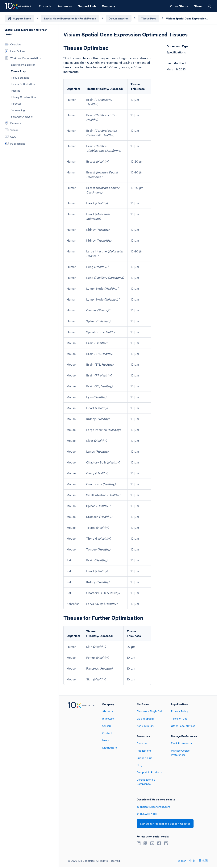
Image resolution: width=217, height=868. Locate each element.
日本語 (203, 861)
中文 (192, 861)
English (182, 861)
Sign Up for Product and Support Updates (165, 824)
